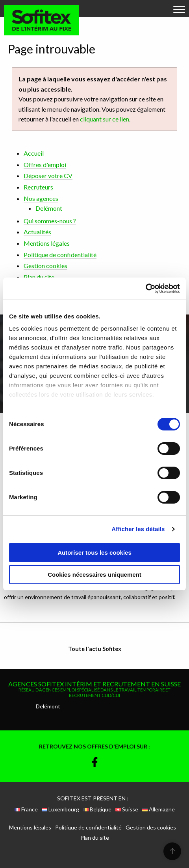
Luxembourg (60, 809)
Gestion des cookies (151, 828)
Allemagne (158, 809)
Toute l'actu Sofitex (95, 649)
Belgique (97, 809)
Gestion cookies (45, 266)
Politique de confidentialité (60, 255)
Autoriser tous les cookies (94, 553)
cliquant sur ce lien (105, 119)
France (26, 809)
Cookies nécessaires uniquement (94, 575)
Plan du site (39, 277)
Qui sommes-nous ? (50, 221)
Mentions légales (47, 243)
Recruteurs (38, 187)
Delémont (49, 208)
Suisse (127, 809)
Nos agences (41, 198)
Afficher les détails (138, 529)
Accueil (34, 153)
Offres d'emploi (45, 165)
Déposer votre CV (48, 176)
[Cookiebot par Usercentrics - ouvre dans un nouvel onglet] (145, 289)
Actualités (37, 232)
